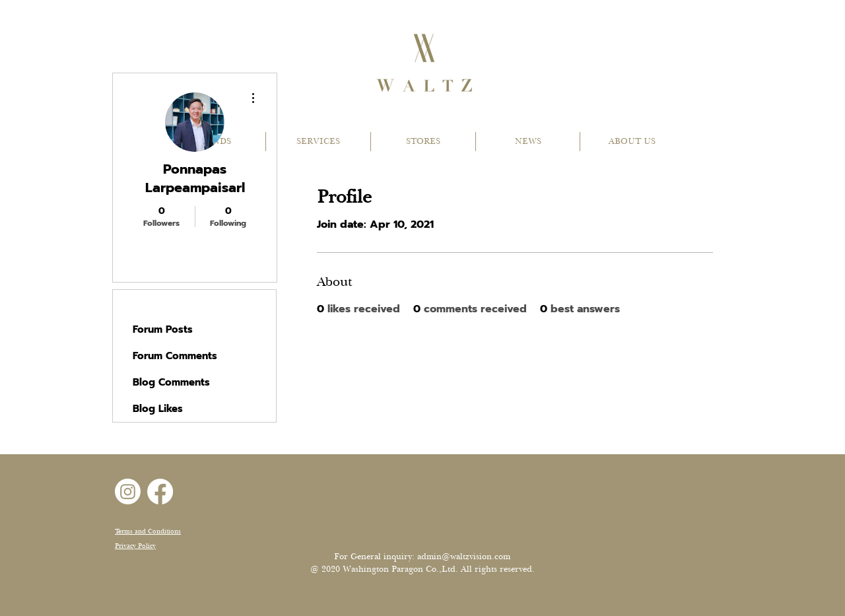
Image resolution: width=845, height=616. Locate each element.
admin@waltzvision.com (464, 557)
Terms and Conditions (148, 531)
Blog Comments (171, 382)
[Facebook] (160, 492)
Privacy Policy (135, 546)
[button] (318, 142)
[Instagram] (128, 492)
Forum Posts (163, 329)
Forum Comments (175, 356)
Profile (149, 303)
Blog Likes (158, 409)
